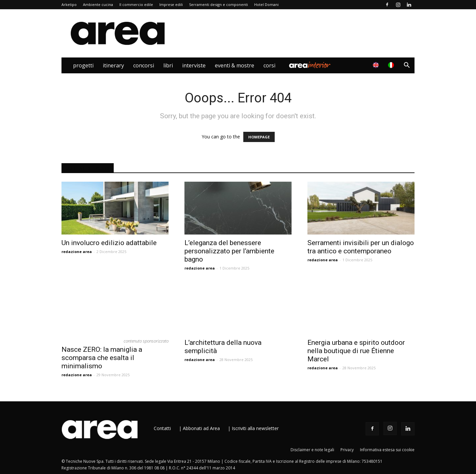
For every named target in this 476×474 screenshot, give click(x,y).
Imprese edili (171, 4)
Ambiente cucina (98, 4)
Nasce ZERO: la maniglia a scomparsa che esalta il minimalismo (102, 358)
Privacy (347, 450)
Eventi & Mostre (235, 65)
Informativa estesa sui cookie (387, 450)
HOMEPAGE (259, 137)
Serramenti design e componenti (218, 4)
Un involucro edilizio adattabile (109, 243)
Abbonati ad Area (201, 428)
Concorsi (144, 65)
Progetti (83, 65)
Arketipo (69, 4)
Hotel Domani (266, 4)
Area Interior (310, 65)
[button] (407, 66)
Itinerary (113, 65)
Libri (168, 65)
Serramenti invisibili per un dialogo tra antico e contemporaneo (361, 247)
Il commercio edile (136, 4)
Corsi (269, 65)
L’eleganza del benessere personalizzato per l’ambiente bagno (229, 251)
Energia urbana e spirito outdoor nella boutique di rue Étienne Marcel (356, 351)
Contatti (162, 428)
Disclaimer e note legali (312, 450)
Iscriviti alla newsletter (255, 428)
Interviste (194, 65)
